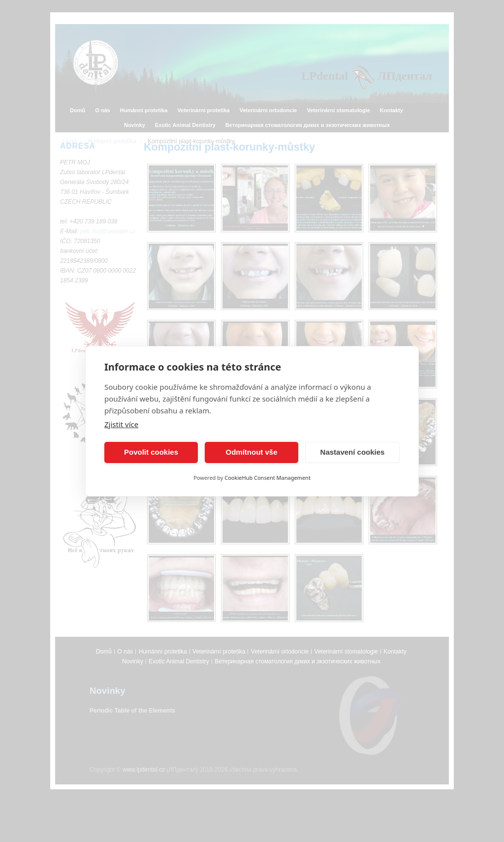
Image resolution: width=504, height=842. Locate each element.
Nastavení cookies (353, 452)
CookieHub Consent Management (268, 478)
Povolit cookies (151, 452)
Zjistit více (121, 424)
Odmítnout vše (251, 452)
